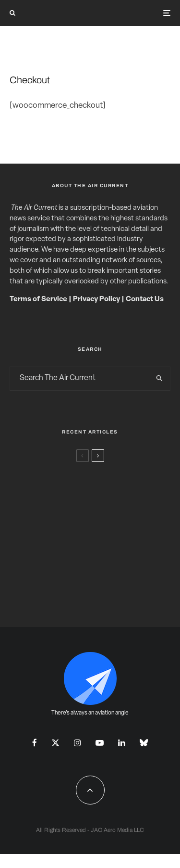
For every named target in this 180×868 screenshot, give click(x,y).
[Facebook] (35, 743)
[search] (160, 379)
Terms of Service (38, 300)
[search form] (80, 379)
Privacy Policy (96, 300)
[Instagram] (78, 743)
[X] (55, 743)
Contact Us (145, 300)
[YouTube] (100, 743)
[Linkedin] (122, 743)
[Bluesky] (144, 743)
